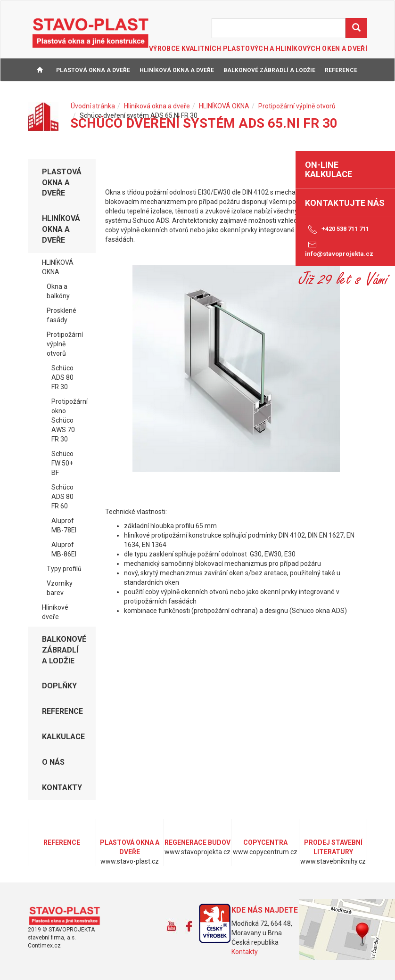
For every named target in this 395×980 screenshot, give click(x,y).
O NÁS (85, 94)
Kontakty (245, 952)
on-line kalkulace (329, 169)
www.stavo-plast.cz (68, 916)
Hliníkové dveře (55, 612)
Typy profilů (64, 569)
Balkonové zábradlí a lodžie (269, 70)
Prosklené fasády (62, 315)
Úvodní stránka (93, 106)
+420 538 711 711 (337, 229)
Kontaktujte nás (345, 203)
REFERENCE (341, 70)
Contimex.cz (44, 946)
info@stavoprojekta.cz (339, 248)
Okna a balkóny (58, 291)
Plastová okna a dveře (93, 70)
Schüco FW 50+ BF (62, 463)
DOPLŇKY (59, 686)
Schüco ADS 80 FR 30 (62, 377)
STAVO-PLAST (91, 33)
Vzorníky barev (60, 588)
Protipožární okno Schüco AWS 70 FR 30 (70, 420)
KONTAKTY (119, 94)
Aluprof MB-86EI (64, 549)
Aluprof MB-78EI (64, 525)
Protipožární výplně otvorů (297, 106)
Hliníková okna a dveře (177, 70)
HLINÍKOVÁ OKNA (224, 106)
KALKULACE (49, 94)
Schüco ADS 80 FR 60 (62, 497)
